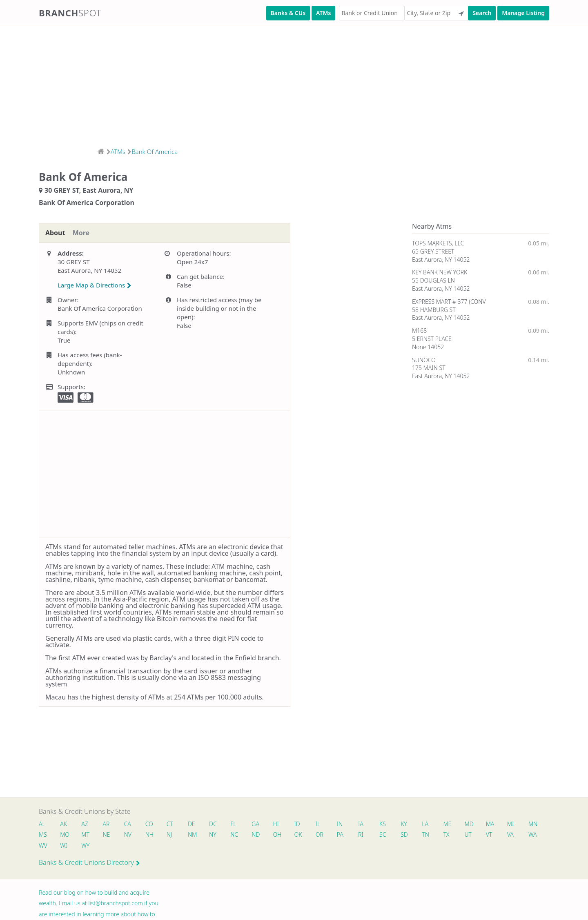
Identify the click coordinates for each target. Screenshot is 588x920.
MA (508, 824)
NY (242, 836)
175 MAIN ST (429, 368)
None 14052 (428, 347)
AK (64, 824)
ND (286, 836)
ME (463, 824)
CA (131, 824)
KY (418, 824)
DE (197, 824)
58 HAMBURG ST (434, 310)
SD (441, 836)
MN (43, 836)
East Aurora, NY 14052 (441, 260)
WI (109, 847)
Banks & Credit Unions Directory (89, 864)
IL (329, 824)
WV (87, 847)
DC (219, 824)
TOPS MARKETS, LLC (438, 243)
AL (42, 824)
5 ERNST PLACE (432, 339)
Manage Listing (523, 13)
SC (418, 836)
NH (176, 836)
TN (463, 836)
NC (264, 836)
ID (307, 824)
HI (285, 824)
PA (374, 836)
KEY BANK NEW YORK (440, 272)
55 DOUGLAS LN (433, 280)
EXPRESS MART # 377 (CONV (449, 302)
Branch (70, 13)
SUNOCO (424, 360)
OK (330, 836)
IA (373, 824)
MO (87, 836)
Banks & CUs (288, 13)
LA (440, 824)
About (57, 233)
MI (529, 824)
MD (485, 824)
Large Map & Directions (95, 285)
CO (153, 824)
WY (131, 847)
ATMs (323, 13)
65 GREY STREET (433, 251)
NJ (196, 836)
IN (351, 824)
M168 (419, 331)
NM (220, 836)
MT (109, 836)
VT (529, 836)
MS (65, 836)
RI (395, 836)
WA (65, 847)
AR (109, 824)
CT (175, 824)
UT (507, 836)
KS (396, 824)
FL (241, 824)
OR (352, 836)
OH (308, 836)
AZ (86, 824)
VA (42, 847)
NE (131, 836)
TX (484, 836)
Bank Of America (155, 151)
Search (482, 13)
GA (264, 824)
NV (153, 836)
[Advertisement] (245, 84)
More (86, 233)
